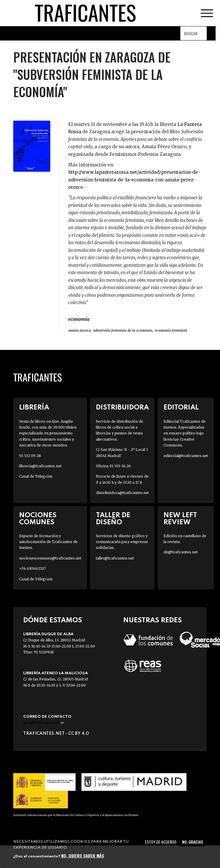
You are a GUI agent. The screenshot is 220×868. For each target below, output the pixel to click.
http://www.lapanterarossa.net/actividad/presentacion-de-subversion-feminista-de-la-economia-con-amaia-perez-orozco (134, 180)
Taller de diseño (113, 519)
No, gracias (192, 842)
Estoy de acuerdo (161, 842)
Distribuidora (122, 408)
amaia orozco (79, 330)
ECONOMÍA (79, 319)
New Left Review (180, 519)
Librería (34, 408)
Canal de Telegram (36, 476)
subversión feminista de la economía (123, 330)
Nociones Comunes (38, 519)
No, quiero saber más (83, 856)
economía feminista (171, 330)
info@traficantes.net (43, 723)
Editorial (181, 408)
